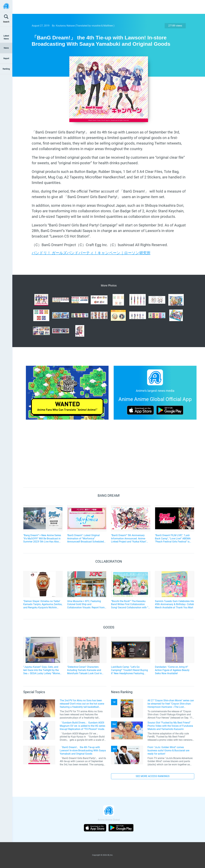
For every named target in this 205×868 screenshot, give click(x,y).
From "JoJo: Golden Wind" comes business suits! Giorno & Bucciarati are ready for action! (168, 750)
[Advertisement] (106, 7)
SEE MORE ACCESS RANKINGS (153, 776)
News (6, 48)
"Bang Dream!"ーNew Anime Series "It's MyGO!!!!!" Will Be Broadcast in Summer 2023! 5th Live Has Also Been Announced (42, 539)
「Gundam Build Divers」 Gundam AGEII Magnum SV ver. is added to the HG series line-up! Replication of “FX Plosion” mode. (82, 726)
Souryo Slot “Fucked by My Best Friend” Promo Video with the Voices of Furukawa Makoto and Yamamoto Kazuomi (170, 726)
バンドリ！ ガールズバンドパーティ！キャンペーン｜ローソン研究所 (91, 253)
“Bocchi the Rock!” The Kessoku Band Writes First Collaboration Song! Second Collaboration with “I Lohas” (130, 604)
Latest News (6, 37)
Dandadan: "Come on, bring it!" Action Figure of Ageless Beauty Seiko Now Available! (172, 670)
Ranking (6, 69)
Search (6, 22)
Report (6, 58)
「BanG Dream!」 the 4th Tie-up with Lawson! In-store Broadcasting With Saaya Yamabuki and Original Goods (83, 750)
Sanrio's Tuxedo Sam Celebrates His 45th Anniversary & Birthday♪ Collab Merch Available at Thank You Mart (174, 604)
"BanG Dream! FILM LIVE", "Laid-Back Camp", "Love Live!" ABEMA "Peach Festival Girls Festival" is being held (173, 539)
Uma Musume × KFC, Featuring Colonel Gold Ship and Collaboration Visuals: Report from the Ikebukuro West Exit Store (86, 604)
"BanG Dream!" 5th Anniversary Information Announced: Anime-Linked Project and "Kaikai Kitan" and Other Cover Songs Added (129, 539)
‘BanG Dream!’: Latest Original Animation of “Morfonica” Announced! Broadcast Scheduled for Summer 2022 (85, 539)
